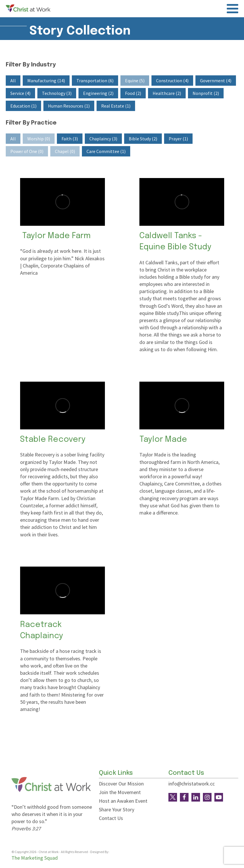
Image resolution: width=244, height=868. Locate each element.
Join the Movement (120, 792)
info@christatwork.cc (192, 784)
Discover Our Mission (121, 784)
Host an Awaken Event (123, 801)
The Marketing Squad (35, 858)
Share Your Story (117, 809)
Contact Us (111, 818)
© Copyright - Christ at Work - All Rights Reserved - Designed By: (61, 852)
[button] (13, 81)
